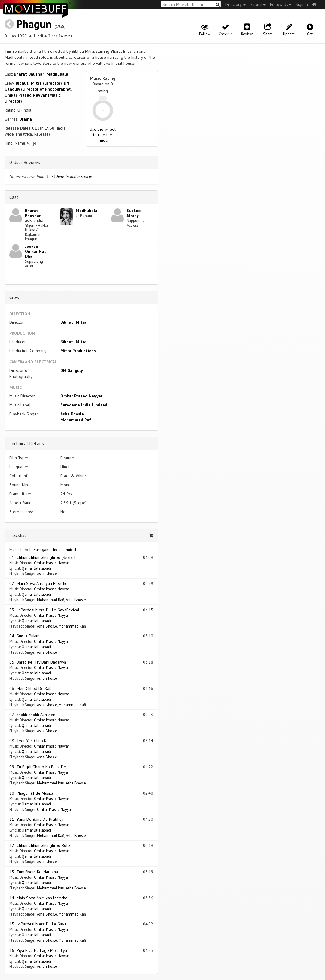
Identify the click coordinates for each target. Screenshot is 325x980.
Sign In (302, 4)
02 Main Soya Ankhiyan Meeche (38, 583)
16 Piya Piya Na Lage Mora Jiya (38, 950)
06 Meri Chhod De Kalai (31, 688)
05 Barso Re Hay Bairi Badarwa (38, 662)
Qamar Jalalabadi (36, 568)
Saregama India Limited (84, 405)
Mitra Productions (78, 351)
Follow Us (281, 4)
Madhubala (57, 74)
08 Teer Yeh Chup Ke (29, 741)
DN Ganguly (72, 370)
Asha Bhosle (72, 414)
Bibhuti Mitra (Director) (39, 83)
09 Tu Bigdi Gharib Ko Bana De (38, 767)
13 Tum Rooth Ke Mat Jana (34, 872)
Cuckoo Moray (134, 213)
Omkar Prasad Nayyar (81, 396)
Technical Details (27, 443)
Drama (26, 119)
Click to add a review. (70, 177)
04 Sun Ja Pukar (24, 636)
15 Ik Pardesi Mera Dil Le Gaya (38, 924)
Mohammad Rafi (76, 420)
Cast (14, 197)
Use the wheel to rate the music (103, 135)
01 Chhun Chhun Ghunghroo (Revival (43, 557)
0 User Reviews (25, 162)
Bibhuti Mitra (73, 322)
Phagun (34, 24)
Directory (235, 4)
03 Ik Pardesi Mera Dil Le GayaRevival (44, 610)
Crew (14, 297)
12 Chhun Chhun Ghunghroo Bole (40, 845)
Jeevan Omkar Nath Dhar (37, 251)
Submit (258, 4)
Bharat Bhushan (29, 74)
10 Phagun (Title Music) (31, 793)
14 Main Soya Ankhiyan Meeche (38, 898)
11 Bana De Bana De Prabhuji (36, 819)
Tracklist (18, 535)
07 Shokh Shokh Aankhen (32, 715)
